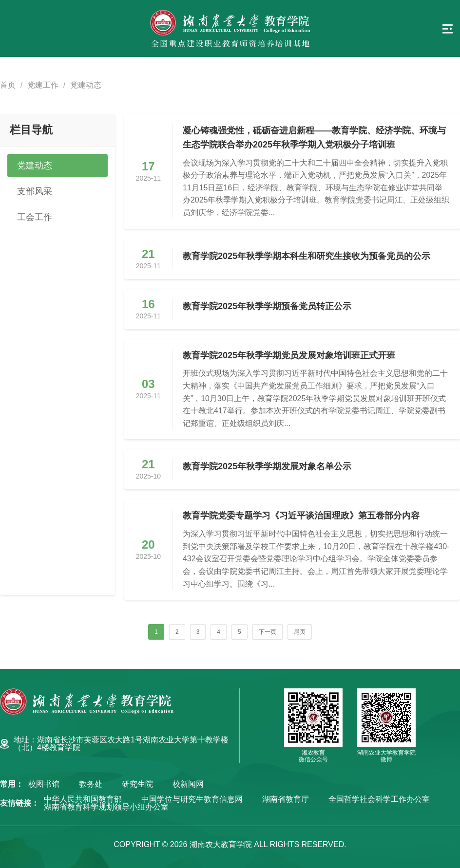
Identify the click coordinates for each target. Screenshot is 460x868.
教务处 (91, 784)
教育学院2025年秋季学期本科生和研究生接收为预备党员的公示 (307, 256)
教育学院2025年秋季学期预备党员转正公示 (267, 306)
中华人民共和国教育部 (83, 799)
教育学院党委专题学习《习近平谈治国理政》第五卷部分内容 (301, 516)
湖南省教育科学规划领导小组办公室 (106, 807)
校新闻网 (188, 784)
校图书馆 (44, 784)
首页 (8, 85)
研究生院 (137, 784)
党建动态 (86, 85)
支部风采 (35, 191)
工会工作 (35, 217)
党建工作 (43, 85)
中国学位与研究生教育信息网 (192, 799)
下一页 (268, 632)
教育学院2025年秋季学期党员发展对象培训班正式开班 (289, 355)
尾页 (300, 632)
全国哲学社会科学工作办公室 (379, 799)
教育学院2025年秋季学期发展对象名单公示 (267, 466)
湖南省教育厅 (286, 799)
